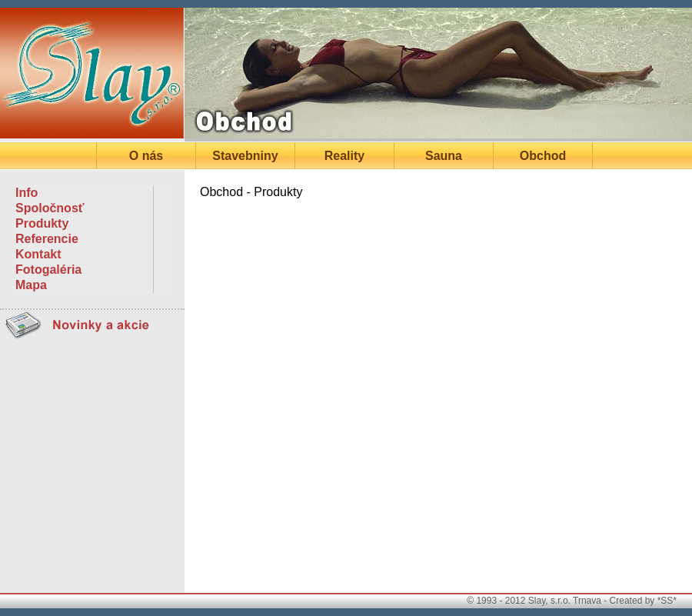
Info (27, 193)
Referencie (47, 239)
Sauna (444, 156)
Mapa (31, 285)
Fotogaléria (48, 270)
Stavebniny (245, 156)
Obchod (543, 156)
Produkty (42, 223)
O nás (146, 156)
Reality (344, 156)
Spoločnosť (50, 208)
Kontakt (38, 254)
